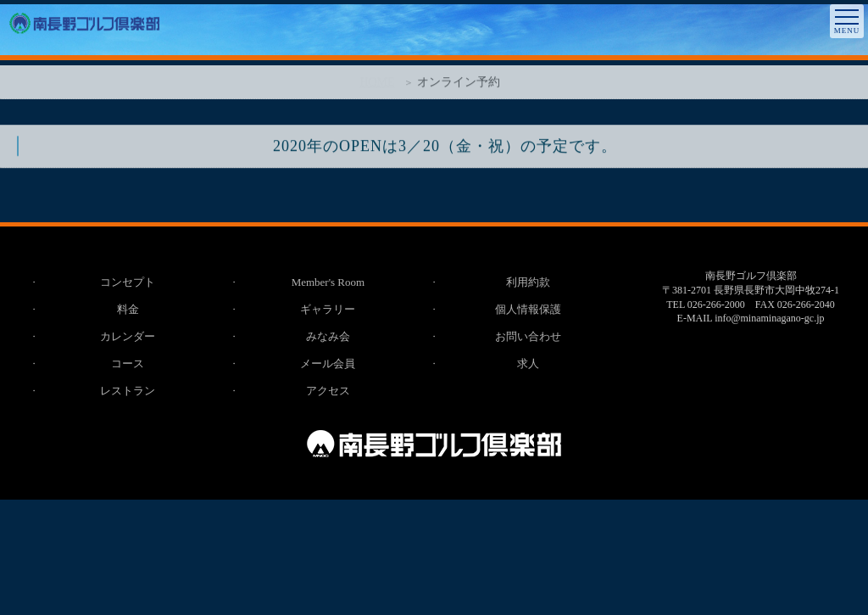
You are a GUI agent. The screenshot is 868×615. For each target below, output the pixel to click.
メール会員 (328, 363)
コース (128, 363)
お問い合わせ (528, 336)
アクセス (328, 391)
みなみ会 (328, 336)
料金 (128, 309)
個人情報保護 (528, 309)
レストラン (128, 391)
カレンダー (128, 336)
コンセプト (128, 282)
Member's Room (328, 282)
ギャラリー (328, 309)
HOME (377, 85)
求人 (528, 363)
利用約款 (528, 282)
